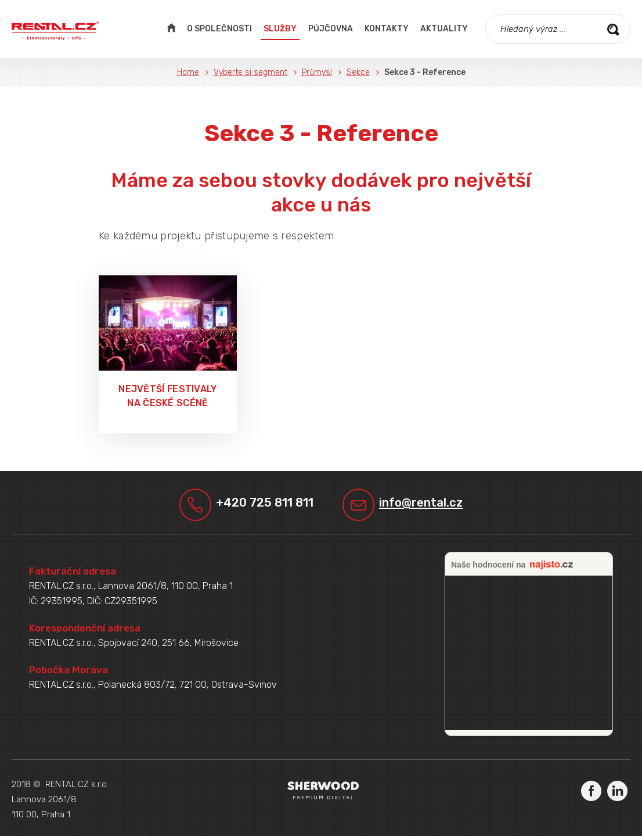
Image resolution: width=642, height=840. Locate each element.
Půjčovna (331, 29)
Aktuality (444, 29)
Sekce (358, 72)
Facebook (591, 794)
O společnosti (219, 29)
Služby (280, 29)
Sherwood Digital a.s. (323, 794)
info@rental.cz (430, 505)
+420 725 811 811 (262, 505)
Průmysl (317, 72)
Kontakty (387, 29)
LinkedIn (617, 794)
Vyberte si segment (250, 72)
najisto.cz (551, 569)
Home (188, 72)
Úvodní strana (171, 29)
